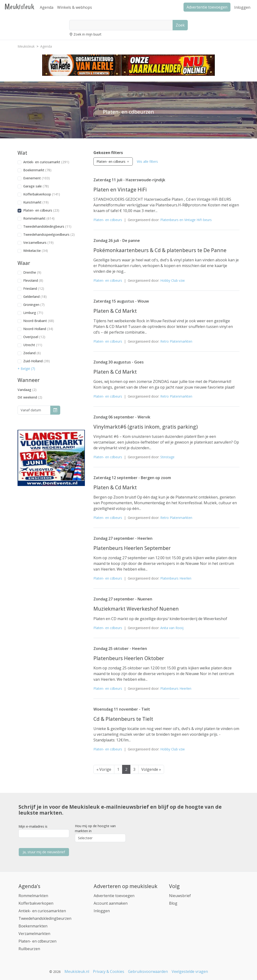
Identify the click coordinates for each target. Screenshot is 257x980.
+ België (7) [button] (26, 369)
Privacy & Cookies (109, 971)
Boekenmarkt (37, 170)
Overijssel (34, 337)
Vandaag (27, 390)
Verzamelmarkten (34, 934)
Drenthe (32, 272)
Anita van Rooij (172, 628)
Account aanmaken (111, 903)
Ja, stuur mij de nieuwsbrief (44, 852)
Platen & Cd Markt (115, 311)
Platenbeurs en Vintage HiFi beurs (186, 220)
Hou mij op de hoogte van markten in (95, 828)
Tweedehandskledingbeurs (47, 226)
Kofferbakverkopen (36, 903)
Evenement (37, 178)
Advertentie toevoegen (114, 896)
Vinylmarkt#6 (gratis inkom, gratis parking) (146, 427)
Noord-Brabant (39, 321)
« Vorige (104, 769)
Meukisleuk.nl (77, 971)
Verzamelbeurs (38, 243)
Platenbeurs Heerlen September (132, 548)
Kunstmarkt (36, 202)
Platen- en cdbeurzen (37, 941)
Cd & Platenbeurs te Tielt (123, 719)
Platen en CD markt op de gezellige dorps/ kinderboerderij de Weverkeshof (160, 619)
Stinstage (167, 457)
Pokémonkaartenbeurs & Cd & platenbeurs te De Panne (160, 250)
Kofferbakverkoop (42, 194)
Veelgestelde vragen (190, 971)
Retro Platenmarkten (176, 341)
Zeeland (32, 353)
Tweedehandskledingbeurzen (45, 918)
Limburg (33, 313)
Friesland (34, 288)
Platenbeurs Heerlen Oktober (129, 658)
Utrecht (33, 345)
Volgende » (151, 769)
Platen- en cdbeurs (41, 210)
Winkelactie (36, 251)
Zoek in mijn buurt (87, 34)
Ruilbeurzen (29, 949)
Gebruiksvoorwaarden (148, 971)
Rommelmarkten (33, 896)
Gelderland (35, 297)
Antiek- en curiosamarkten (42, 911)
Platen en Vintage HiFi (120, 190)
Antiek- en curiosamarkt (46, 162)
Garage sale (36, 186)
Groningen (34, 305)
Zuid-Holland (37, 361)
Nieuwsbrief (180, 896)
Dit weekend (30, 397)
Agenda (47, 7)
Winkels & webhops (75, 7)
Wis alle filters (147, 161)
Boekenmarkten (33, 926)
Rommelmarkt (39, 218)
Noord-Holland (38, 329)
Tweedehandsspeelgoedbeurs (49, 234)
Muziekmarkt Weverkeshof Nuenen (136, 609)
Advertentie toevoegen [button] (207, 7)
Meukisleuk (19, 7)
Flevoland (33, 280)
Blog (173, 903)
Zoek (180, 25)
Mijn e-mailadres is (33, 826)
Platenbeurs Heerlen (176, 578)
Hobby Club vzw (172, 280)
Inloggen (242, 7)
